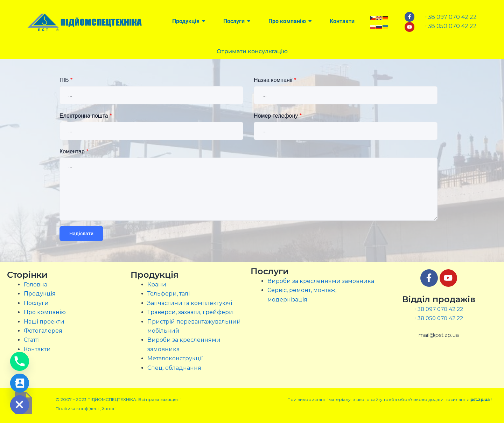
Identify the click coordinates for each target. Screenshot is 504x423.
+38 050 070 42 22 (439, 318)
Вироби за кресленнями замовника (321, 281)
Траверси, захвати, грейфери (190, 312)
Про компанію (45, 312)
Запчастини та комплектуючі (190, 303)
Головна (36, 285)
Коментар (74, 151)
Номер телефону (278, 116)
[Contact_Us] (20, 383)
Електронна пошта (86, 116)
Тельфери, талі (169, 294)
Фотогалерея (43, 331)
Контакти (37, 349)
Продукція (40, 294)
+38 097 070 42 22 (439, 309)
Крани (157, 285)
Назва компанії (275, 80)
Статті (32, 340)
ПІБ (66, 80)
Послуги (36, 303)
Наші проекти (44, 322)
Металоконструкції (175, 358)
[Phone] (20, 361)
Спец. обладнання (174, 368)
